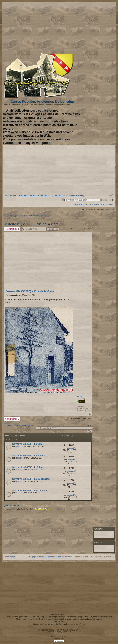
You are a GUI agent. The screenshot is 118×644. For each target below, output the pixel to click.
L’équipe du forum (37, 557)
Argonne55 (20, 446)
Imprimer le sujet (63, 199)
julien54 (71, 471)
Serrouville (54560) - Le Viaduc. (29, 456)
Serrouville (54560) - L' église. (28, 467)
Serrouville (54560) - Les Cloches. (30, 491)
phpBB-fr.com (65, 636)
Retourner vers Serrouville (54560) (20, 426)
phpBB (52, 630)
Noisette (19, 458)
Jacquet (14, 295)
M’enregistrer (97, 204)
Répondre (12, 229)
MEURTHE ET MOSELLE (29, 196)
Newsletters (79, 204)
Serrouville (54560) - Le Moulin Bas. (31, 479)
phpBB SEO (59, 638)
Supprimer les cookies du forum (59, 557)
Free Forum (67, 632)
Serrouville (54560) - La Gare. (28, 444)
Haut (90, 286)
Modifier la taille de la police (111, 195)
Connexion (109, 204)
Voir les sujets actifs (41, 216)
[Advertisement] (87, 27)
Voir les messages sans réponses (17, 216)
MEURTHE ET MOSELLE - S (53, 196)
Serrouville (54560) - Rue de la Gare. (32, 224)
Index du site (10, 196)
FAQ (88, 204)
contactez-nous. (59, 621)
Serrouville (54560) (76, 196)
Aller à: (89, 425)
